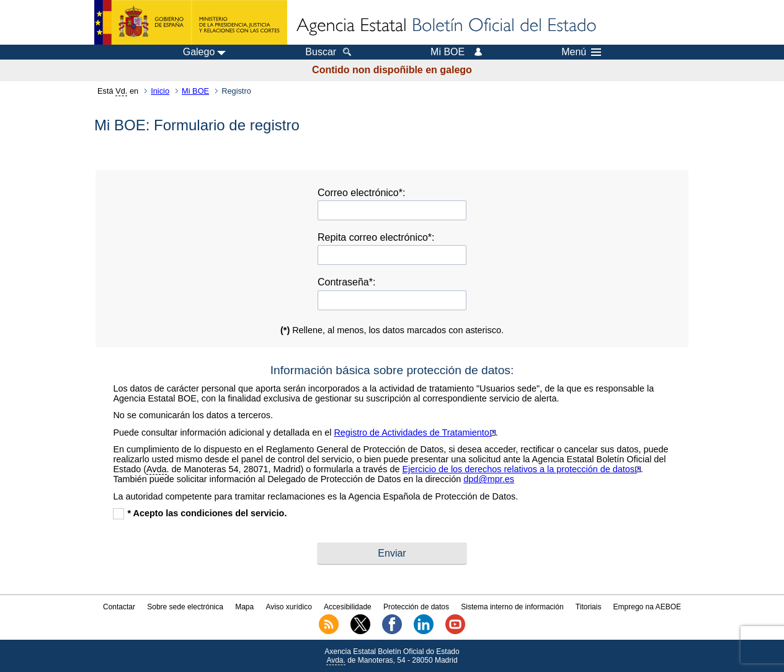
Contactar (119, 607)
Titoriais (589, 607)
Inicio (160, 91)
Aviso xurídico (288, 607)
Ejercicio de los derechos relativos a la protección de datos (522, 469)
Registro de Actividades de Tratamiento (414, 432)
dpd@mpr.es (489, 479)
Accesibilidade (348, 607)
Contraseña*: (346, 282)
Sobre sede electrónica (185, 607)
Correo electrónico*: (361, 193)
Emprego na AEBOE (647, 607)
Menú (581, 52)
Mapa (244, 607)
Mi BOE (195, 91)
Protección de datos (416, 607)
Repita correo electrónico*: (376, 237)
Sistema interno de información (512, 607)
